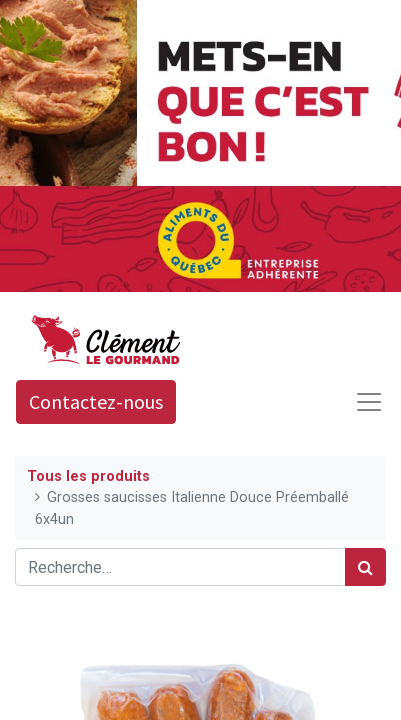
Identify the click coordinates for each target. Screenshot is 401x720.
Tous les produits (88, 476)
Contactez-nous (96, 401)
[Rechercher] (365, 567)
